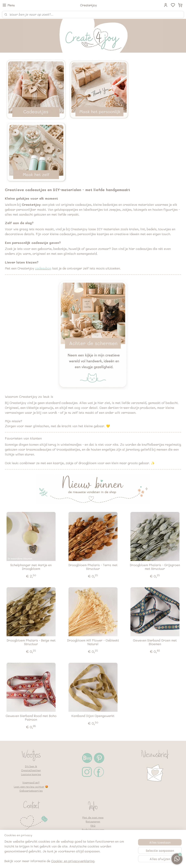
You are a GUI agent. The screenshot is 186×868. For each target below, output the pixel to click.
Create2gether (31, 770)
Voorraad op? (31, 782)
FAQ (93, 826)
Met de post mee (93, 817)
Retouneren (93, 821)
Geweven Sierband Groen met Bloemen (155, 642)
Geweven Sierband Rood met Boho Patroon (31, 718)
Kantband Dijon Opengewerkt (93, 716)
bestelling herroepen (115, 861)
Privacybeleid (93, 834)
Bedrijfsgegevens (93, 830)
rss (101, 861)
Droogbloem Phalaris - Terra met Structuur (93, 567)
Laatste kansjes (31, 774)
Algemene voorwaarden (93, 838)
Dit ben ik (31, 766)
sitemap (93, 861)
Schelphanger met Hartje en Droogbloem (31, 567)
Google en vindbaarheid (93, 842)
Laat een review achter (29, 787)
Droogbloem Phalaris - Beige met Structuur (31, 642)
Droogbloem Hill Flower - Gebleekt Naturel (93, 642)
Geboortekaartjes (31, 791)
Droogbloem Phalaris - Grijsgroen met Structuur (155, 567)
